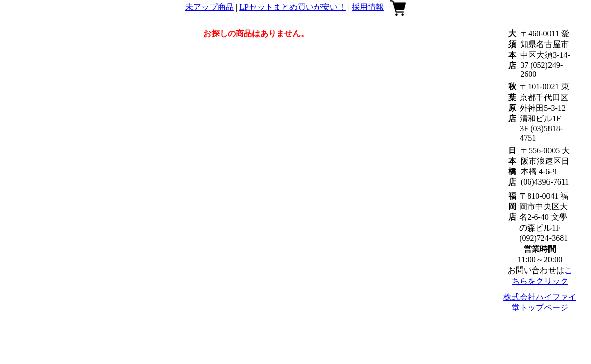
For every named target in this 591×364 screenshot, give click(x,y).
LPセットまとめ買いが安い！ (293, 7)
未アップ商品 (209, 7)
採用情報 (368, 7)
